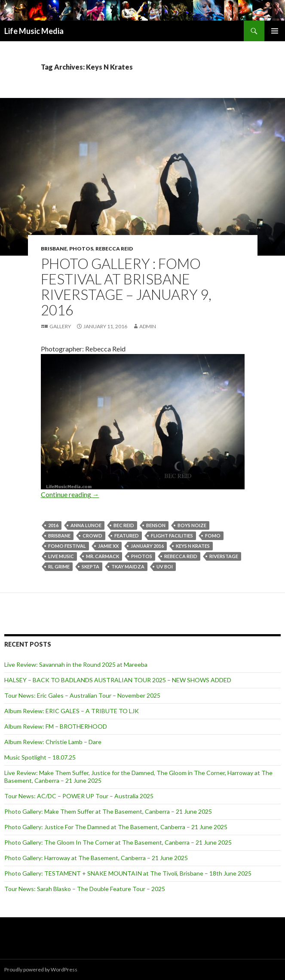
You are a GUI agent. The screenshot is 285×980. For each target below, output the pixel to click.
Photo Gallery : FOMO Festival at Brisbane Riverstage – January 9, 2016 (126, 287)
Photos (81, 249)
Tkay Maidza (128, 566)
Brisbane (54, 249)
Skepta (90, 566)
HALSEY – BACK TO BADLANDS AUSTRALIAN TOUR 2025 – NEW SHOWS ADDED (118, 680)
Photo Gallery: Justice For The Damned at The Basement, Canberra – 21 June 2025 (116, 827)
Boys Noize (192, 525)
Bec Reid (124, 525)
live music (61, 556)
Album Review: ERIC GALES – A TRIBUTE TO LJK (72, 711)
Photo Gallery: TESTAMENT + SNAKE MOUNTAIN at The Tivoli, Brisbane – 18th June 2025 (128, 873)
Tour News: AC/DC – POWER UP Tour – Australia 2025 (79, 796)
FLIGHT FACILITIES (172, 536)
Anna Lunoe (86, 525)
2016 (53, 525)
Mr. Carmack (103, 556)
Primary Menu (275, 31)
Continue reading (70, 494)
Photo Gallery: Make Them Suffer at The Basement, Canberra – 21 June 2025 (108, 811)
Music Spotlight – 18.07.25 (40, 757)
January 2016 (147, 546)
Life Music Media (34, 31)
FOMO (213, 536)
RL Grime (59, 566)
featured (127, 536)
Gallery (60, 326)
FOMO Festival (67, 546)
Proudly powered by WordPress (41, 969)
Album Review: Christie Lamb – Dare (53, 742)
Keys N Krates (193, 546)
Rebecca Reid (114, 249)
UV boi (165, 566)
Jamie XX (108, 546)
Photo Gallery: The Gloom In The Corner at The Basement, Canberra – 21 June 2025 (118, 842)
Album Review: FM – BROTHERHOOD (56, 726)
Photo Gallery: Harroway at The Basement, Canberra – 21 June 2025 (96, 858)
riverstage (224, 556)
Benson (156, 525)
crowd (92, 536)
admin (148, 326)
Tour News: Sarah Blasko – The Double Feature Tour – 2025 (85, 889)
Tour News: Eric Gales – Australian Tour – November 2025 (82, 695)
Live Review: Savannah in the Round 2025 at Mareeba (76, 664)
